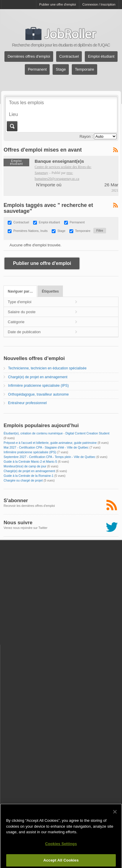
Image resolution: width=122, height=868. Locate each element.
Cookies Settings (61, 847)
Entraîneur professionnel (27, 403)
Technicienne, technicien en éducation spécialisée (47, 368)
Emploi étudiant (101, 57)
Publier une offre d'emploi (58, 4)
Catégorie (16, 322)
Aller (12, 126)
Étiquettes (50, 291)
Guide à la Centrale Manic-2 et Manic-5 (30, 462)
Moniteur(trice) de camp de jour (25, 466)
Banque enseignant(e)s (59, 161)
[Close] (115, 815)
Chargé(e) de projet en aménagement (38, 377)
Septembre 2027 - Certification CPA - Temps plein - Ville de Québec (49, 457)
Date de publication (24, 332)
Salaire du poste (22, 312)
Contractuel (69, 57)
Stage (61, 70)
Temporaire (85, 70)
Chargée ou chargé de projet (23, 481)
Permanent (37, 70)
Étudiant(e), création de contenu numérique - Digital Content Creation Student (56, 433)
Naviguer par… (20, 291)
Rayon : (86, 136)
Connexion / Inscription (99, 4)
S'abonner (16, 501)
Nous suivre (18, 523)
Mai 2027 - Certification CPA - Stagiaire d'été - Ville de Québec (46, 448)
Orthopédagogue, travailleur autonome (38, 394)
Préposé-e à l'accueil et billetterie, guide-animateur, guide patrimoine (50, 443)
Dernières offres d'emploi (29, 57)
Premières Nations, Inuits (30, 231)
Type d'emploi (19, 302)
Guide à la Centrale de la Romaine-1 (29, 476)
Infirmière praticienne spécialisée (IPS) (38, 386)
